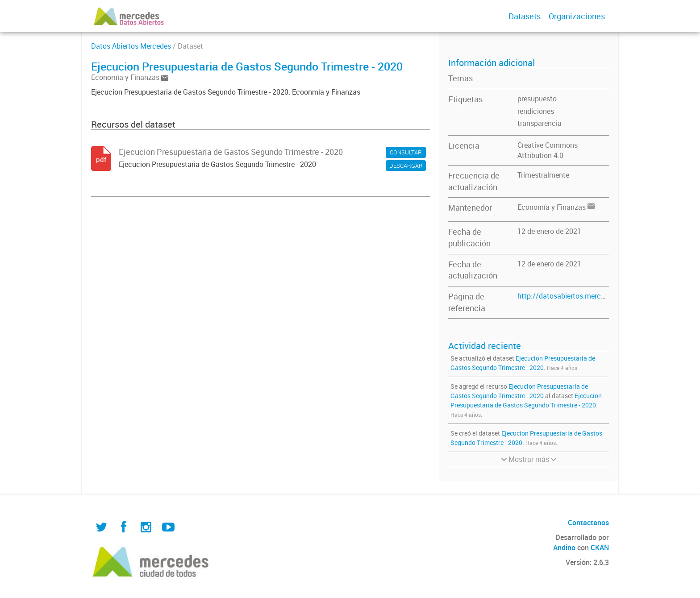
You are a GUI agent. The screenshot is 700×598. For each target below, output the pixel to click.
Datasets (525, 16)
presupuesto (537, 99)
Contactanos (588, 523)
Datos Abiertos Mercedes (131, 46)
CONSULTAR (406, 152)
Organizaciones (577, 16)
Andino (564, 548)
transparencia (540, 123)
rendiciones (536, 111)
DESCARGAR (406, 166)
